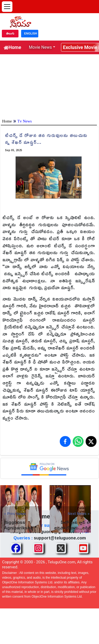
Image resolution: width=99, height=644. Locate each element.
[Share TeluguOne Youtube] (83, 548)
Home (12, 47)
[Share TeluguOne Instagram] (38, 548)
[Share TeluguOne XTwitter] (61, 548)
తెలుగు (10, 33)
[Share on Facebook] (65, 441)
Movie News (40, 47)
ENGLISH (30, 33)
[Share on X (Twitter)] (91, 441)
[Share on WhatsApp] (78, 441)
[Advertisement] (49, 85)
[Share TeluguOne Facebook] (16, 548)
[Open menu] (7, 7)
